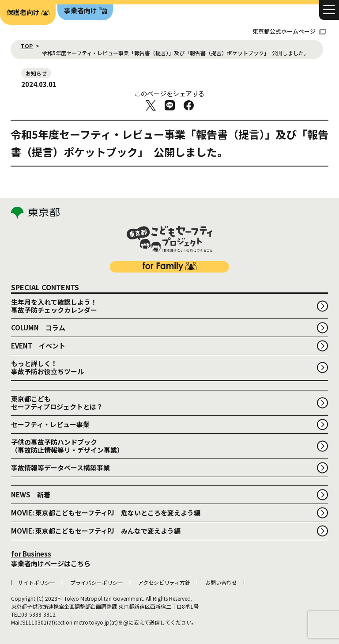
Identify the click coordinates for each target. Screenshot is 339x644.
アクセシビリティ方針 (164, 583)
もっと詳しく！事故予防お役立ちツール (47, 367)
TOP (27, 46)
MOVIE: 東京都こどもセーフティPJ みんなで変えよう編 (96, 531)
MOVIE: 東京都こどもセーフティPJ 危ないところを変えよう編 (106, 513)
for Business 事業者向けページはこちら (51, 559)
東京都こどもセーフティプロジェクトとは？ (57, 403)
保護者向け (23, 12)
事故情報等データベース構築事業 (60, 468)
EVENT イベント (38, 346)
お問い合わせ (221, 583)
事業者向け (81, 10)
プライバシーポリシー (97, 583)
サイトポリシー (37, 583)
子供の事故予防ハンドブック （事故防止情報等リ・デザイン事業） (67, 446)
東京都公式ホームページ (289, 31)
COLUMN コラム (38, 328)
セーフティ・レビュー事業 (50, 424)
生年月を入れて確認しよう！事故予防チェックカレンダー (54, 306)
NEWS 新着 (31, 494)
